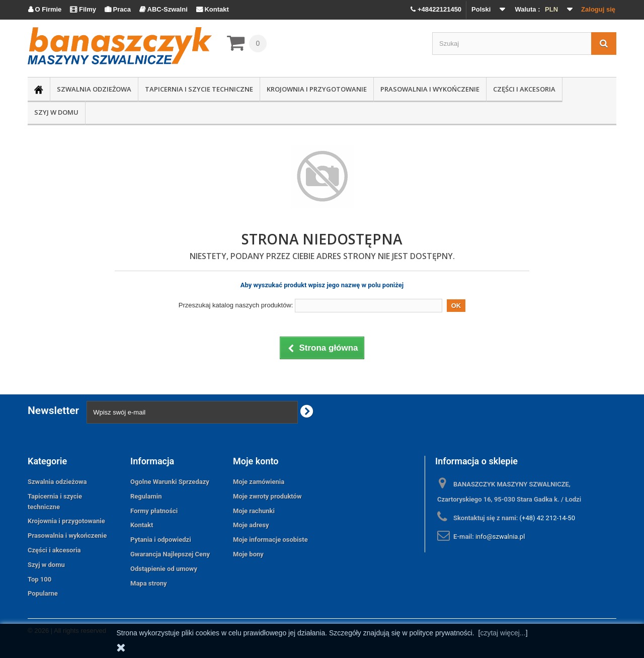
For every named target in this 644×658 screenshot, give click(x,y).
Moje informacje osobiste (270, 540)
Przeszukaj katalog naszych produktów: (236, 305)
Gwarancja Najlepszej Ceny (170, 554)
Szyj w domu (56, 112)
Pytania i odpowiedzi (161, 540)
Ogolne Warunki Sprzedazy (170, 482)
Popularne (43, 593)
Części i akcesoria (524, 89)
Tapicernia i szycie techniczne (199, 89)
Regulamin (146, 496)
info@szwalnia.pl (500, 537)
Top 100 (39, 579)
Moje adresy (251, 525)
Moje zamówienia (259, 482)
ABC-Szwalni (164, 9)
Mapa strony (149, 583)
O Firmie (45, 9)
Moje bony (248, 554)
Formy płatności (154, 511)
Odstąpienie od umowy (164, 569)
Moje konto (256, 461)
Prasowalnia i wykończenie (430, 89)
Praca (118, 9)
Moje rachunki (254, 511)
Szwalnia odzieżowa (94, 89)
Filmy (83, 9)
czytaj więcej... (503, 633)
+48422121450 (436, 9)
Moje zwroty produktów (267, 496)
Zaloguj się (598, 9)
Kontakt (213, 9)
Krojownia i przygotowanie (317, 89)
